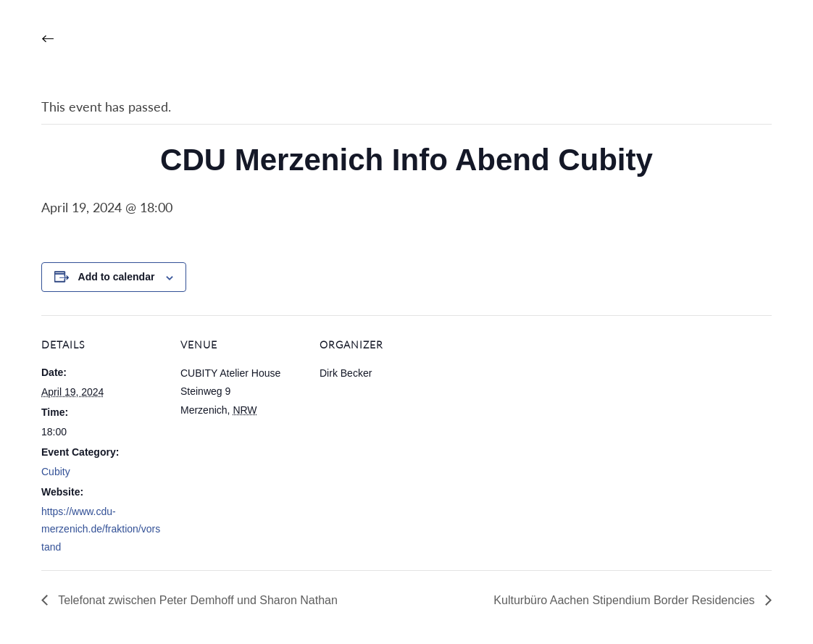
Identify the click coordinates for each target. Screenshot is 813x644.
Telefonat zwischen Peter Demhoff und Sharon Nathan (196, 600)
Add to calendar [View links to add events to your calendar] (117, 277)
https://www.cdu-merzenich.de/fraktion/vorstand (101, 529)
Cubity (56, 472)
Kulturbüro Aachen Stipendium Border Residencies (626, 600)
